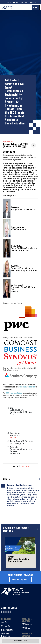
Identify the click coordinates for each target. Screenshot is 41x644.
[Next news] (39, 479)
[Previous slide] (35, 529)
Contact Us (32, 2)
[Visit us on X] (8, 611)
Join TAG (15, 2)
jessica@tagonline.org (27, 387)
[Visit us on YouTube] (6, 611)
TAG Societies (27, 624)
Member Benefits (7, 630)
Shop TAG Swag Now (20, 580)
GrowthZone (25, 466)
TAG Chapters (27, 628)
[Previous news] (37, 479)
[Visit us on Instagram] (10, 611)
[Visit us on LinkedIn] (4, 611)
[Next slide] (38, 529)
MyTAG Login (23, 2)
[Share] (34, 145)
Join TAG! (4, 622)
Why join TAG (6, 626)
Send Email (14, 437)
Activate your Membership (6, 635)
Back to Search (8, 142)
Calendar (8, 2)
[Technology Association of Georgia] (9, 7)
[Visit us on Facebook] (2, 611)
